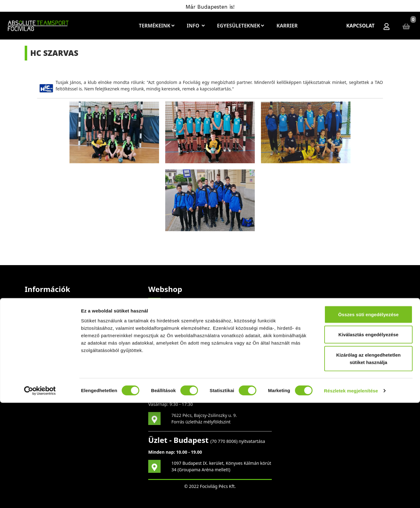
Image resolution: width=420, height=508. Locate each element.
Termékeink (156, 26)
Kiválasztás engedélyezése (368, 440)
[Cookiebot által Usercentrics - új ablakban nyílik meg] (40, 496)
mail (219, 333)
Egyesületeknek (240, 26)
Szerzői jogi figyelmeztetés (52, 304)
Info (195, 26)
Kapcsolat (360, 26)
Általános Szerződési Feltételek (56, 378)
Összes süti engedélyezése (368, 420)
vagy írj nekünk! (183, 357)
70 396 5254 (206, 380)
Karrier (287, 26)
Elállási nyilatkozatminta (49, 341)
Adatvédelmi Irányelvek (48, 353)
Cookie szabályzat (43, 366)
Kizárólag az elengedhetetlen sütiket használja (369, 464)
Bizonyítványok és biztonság (53, 329)
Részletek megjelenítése (351, 496)
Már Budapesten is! (210, 7)
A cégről (33, 316)
